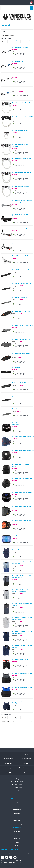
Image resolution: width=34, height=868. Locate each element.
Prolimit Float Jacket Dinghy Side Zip (23, 673)
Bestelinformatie (17, 810)
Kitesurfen (17, 839)
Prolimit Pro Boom (17, 89)
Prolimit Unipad (17, 367)
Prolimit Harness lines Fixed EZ (21, 103)
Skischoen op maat (26, 759)
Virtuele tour (17, 817)
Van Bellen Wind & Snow (20, 861)
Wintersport (17, 831)
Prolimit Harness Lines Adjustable (22, 158)
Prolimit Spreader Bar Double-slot (22, 256)
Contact (8, 772)
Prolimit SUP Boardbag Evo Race (21, 270)
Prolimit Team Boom (18, 61)
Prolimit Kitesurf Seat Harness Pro (22, 478)
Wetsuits (17, 842)
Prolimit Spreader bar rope (20, 228)
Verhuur (26, 763)
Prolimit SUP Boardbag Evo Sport (22, 284)
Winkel (8, 754)
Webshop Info (8, 759)
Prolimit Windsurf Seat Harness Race (23, 492)
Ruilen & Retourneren (25, 768)
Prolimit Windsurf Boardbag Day (21, 409)
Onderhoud (8, 763)
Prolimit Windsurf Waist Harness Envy (23, 437)
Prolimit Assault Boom (18, 75)
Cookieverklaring (17, 820)
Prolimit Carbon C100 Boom (20, 47)
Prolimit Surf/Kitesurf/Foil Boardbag (23, 325)
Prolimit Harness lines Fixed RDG (22, 131)
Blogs (25, 772)
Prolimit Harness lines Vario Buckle (22, 172)
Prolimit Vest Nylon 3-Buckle (20, 659)
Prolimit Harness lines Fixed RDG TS (22, 117)
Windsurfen (17, 835)
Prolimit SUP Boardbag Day (20, 298)
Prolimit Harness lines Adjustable (22, 186)
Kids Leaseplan (8, 768)
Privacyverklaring (17, 824)
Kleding (17, 846)
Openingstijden (25, 754)
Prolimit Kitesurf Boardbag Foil (21, 311)
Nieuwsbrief (17, 813)
